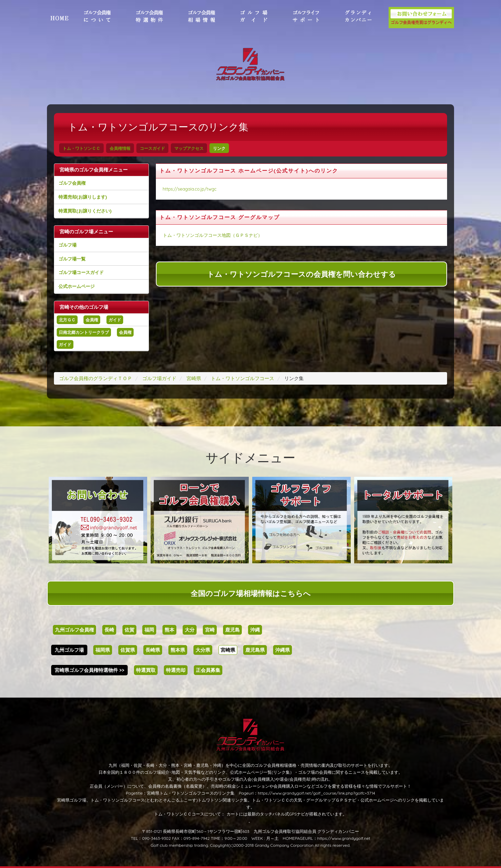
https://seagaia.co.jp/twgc (190, 189)
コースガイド (152, 148)
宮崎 (210, 630)
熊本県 (178, 650)
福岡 (149, 630)
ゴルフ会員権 (72, 183)
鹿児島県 (255, 650)
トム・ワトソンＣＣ (81, 148)
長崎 (109, 630)
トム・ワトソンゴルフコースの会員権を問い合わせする (301, 274)
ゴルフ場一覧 (72, 259)
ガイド (115, 320)
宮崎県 (228, 650)
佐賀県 (128, 650)
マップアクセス (189, 148)
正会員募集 (208, 670)
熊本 (169, 630)
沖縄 (255, 630)
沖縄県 (283, 650)
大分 (190, 630)
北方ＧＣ (67, 320)
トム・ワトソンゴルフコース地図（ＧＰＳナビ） (213, 235)
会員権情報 (120, 148)
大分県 (203, 650)
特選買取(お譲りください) (85, 211)
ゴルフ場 (67, 245)
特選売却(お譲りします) (83, 197)
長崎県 (153, 650)
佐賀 (129, 630)
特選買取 (146, 670)
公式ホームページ (77, 286)
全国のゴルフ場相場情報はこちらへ (251, 593)
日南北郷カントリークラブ (84, 332)
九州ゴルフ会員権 (74, 630)
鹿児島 (232, 630)
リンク (219, 148)
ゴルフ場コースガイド (81, 272)
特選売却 (176, 670)
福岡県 (103, 650)
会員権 (92, 320)
